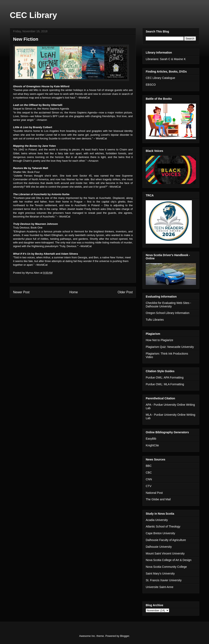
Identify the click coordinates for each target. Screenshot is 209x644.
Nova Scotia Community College (166, 567)
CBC (149, 473)
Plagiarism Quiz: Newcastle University (170, 347)
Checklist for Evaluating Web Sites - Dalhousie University (168, 305)
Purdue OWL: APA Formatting (165, 377)
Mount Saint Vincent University (165, 553)
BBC (149, 466)
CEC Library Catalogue (160, 78)
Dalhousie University (159, 547)
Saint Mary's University (160, 573)
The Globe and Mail (158, 499)
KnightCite (152, 445)
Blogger (125, 636)
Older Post (125, 292)
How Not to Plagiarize (160, 340)
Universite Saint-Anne (160, 587)
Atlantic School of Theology (163, 526)
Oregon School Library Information (168, 313)
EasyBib (151, 439)
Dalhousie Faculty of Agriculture (166, 540)
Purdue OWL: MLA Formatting (165, 384)
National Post (154, 493)
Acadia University (157, 520)
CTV (149, 486)
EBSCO (151, 85)
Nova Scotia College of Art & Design (169, 560)
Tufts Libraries (155, 320)
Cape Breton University (160, 533)
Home (74, 292)
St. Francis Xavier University (164, 580)
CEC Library (33, 15)
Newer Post (21, 292)
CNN (149, 479)
